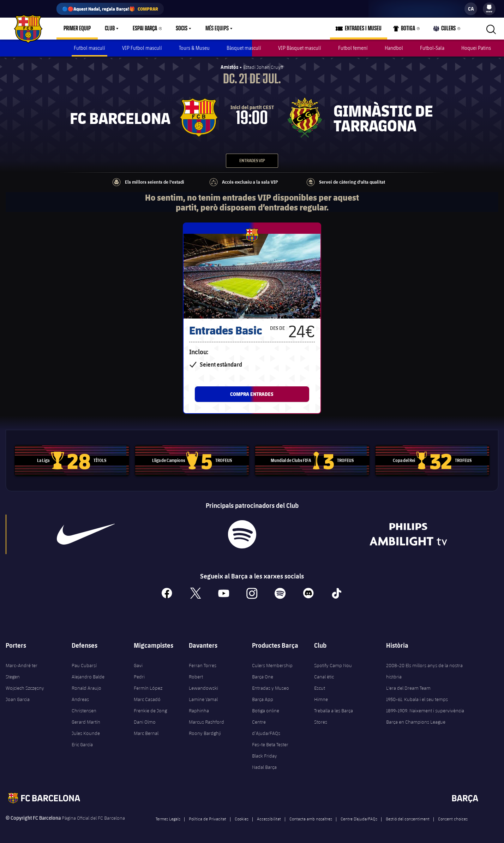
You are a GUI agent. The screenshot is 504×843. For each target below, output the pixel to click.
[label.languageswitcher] (471, 9)
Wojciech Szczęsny (25, 687)
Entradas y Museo (271, 687)
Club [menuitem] (110, 29)
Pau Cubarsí (84, 664)
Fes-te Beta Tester (270, 743)
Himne (321, 698)
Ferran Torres (203, 664)
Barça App (263, 698)
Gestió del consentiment (408, 818)
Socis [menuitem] (182, 29)
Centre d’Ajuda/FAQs (266, 726)
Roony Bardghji (205, 732)
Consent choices (453, 818)
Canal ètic (324, 676)
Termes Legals (168, 818)
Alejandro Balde (88, 676)
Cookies (242, 818)
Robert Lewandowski (203, 681)
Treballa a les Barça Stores (334, 715)
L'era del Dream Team (408, 687)
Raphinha (199, 710)
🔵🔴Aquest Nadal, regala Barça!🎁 (110, 9)
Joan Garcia (18, 698)
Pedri (139, 676)
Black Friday (265, 755)
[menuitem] (489, 7)
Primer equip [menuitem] (77, 29)
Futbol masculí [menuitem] (89, 48)
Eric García (82, 743)
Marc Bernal (146, 732)
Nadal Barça (264, 766)
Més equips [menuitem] (217, 29)
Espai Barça (145, 29)
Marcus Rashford (206, 721)
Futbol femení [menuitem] (353, 48)
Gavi (138, 664)
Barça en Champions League (416, 721)
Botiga (404, 30)
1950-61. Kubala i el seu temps (417, 698)
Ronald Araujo (86, 687)
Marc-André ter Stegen (22, 670)
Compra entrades (252, 393)
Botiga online (266, 710)
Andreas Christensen (84, 704)
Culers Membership (272, 664)
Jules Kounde (86, 732)
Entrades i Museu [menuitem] (363, 29)
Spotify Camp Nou (333, 664)
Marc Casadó (147, 698)
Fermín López (148, 687)
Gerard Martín (86, 721)
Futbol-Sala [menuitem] (432, 48)
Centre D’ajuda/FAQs (359, 818)
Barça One (263, 676)
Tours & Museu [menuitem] (194, 48)
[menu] (489, 9)
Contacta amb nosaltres (311, 818)
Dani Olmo (145, 721)
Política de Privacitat (208, 818)
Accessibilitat (269, 818)
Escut (320, 687)
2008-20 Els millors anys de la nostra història (424, 670)
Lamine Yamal (203, 698)
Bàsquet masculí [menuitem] (244, 48)
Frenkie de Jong (150, 710)
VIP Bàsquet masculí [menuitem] (300, 48)
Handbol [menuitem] (394, 48)
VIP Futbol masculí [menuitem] (142, 48)
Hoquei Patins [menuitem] (476, 48)
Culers (445, 30)
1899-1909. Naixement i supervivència (425, 710)
